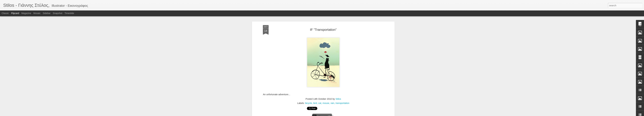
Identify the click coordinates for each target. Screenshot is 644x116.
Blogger (332, 114)
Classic (5, 13)
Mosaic (37, 13)
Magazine (26, 13)
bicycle (309, 20)
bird (315, 20)
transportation (342, 20)
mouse (326, 20)
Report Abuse (342, 114)
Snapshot (58, 13)
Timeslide (69, 13)
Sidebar (47, 13)
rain (332, 20)
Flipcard (15, 13)
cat (320, 20)
